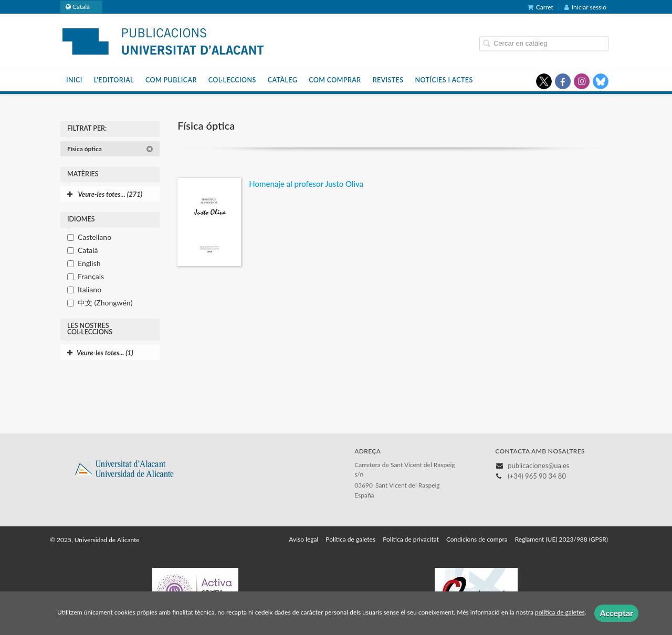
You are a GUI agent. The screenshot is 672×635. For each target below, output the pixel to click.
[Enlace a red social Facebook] (563, 81)
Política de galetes (350, 539)
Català (88, 250)
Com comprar (335, 80)
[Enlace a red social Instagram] (582, 81)
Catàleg (283, 80)
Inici (74, 80)
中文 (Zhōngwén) (105, 303)
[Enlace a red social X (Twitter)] (544, 81)
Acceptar (616, 613)
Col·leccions (232, 80)
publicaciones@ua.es (538, 465)
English (89, 263)
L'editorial (114, 80)
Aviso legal (303, 539)
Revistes (388, 80)
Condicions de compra (477, 539)
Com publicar (171, 80)
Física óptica (110, 149)
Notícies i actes (444, 80)
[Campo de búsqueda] (544, 43)
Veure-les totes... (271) (105, 194)
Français (91, 276)
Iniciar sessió (585, 7)
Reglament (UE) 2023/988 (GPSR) (561, 539)
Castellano (94, 237)
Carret (540, 7)
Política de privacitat (411, 539)
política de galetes (560, 613)
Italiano (90, 289)
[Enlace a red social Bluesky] (601, 81)
